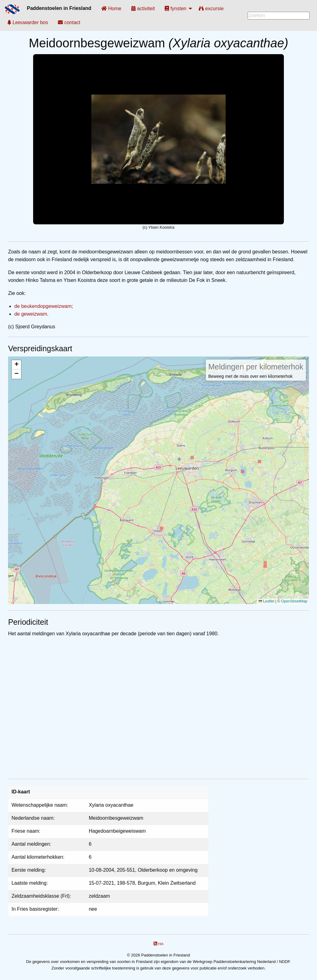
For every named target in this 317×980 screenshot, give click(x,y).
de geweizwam (31, 314)
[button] (16, 365)
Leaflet (266, 601)
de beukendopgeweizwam (43, 306)
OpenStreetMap (294, 601)
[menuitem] (111, 9)
